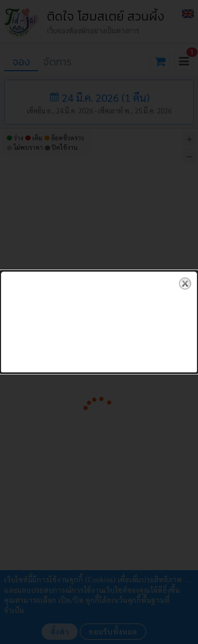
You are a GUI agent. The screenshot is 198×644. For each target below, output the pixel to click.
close (185, 277)
